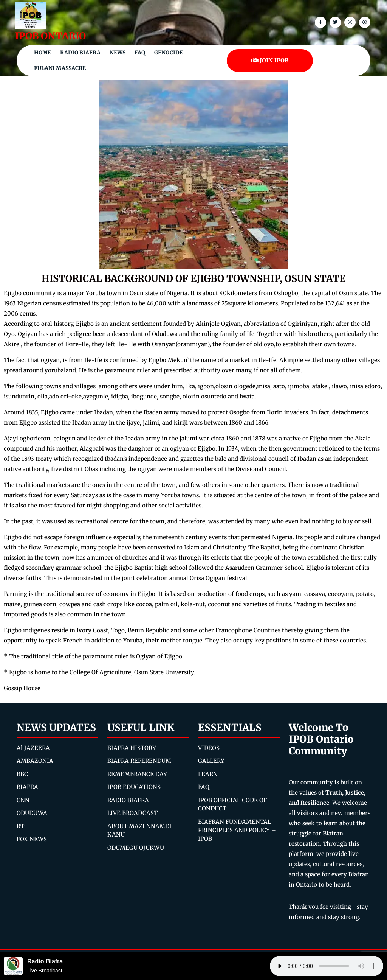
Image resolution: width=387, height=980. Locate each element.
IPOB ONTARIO (50, 36)
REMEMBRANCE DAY (137, 774)
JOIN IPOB (270, 60)
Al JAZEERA (33, 748)
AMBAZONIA (35, 761)
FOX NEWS (32, 839)
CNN (23, 800)
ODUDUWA (32, 813)
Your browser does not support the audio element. (327, 966)
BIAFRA (27, 787)
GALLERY (211, 761)
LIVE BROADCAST (132, 813)
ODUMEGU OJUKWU (136, 848)
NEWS (118, 53)
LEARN (208, 774)
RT (20, 826)
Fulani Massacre (60, 68)
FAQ (140, 53)
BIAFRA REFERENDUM (139, 761)
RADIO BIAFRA (128, 800)
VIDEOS (209, 748)
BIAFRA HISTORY (132, 748)
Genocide (169, 53)
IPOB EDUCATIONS (134, 787)
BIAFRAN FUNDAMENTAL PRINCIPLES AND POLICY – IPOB (237, 830)
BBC (22, 774)
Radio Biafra (80, 53)
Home (43, 53)
